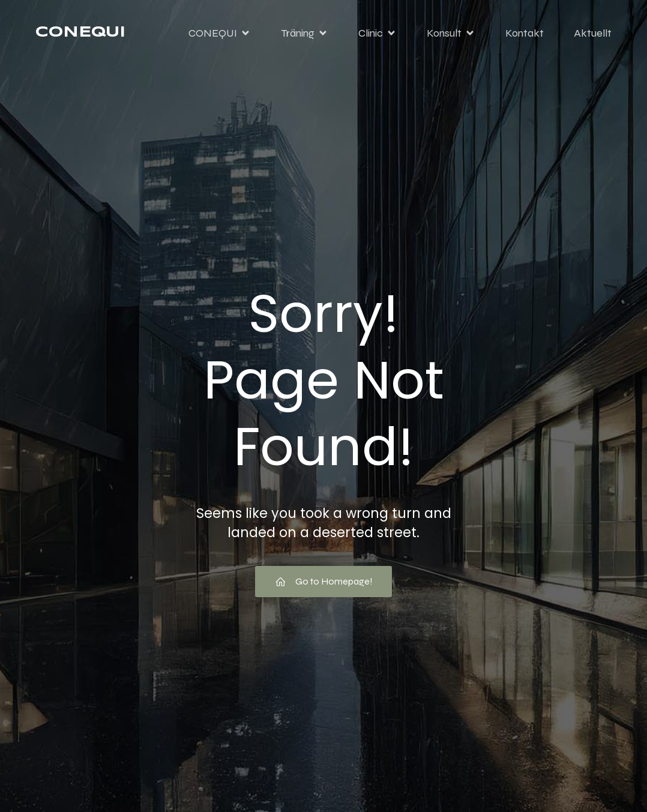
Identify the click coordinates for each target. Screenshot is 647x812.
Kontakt (525, 33)
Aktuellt (593, 33)
